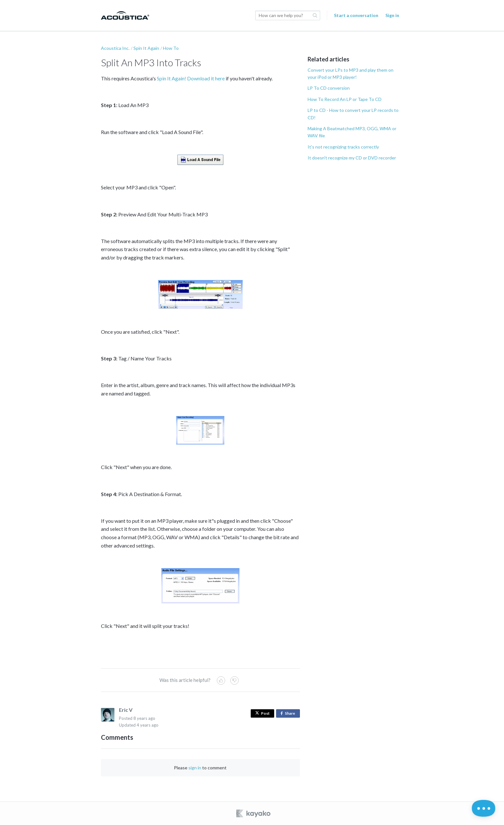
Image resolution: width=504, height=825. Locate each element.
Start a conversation (356, 15)
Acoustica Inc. (115, 48)
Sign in (392, 15)
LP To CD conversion (329, 88)
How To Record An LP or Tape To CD (345, 99)
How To (171, 48)
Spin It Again (146, 48)
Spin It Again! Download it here (191, 78)
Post (262, 713)
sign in (195, 768)
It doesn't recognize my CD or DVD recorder (352, 158)
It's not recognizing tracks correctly (343, 147)
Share (289, 714)
